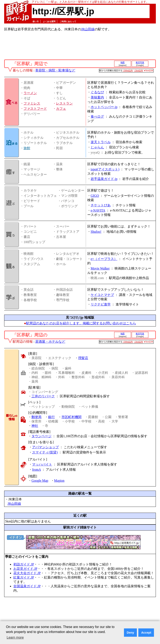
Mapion (59, 481)
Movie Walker (100, 268)
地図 (122, 62)
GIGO (95, 196)
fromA (36, 470)
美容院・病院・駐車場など (55, 70)
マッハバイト (42, 464)
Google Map (40, 481)
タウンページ (41, 436)
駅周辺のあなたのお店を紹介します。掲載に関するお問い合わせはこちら (81, 323)
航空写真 (140, 62)
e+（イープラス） (104, 259)
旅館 (27, 148)
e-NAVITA (98, 210)
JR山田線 (88, 29)
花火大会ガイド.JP (27, 573)
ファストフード (35, 109)
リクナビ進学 (101, 304)
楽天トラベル (101, 142)
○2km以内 (138, 71)
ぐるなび (97, 92)
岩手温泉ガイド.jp (104, 179)
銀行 (51, 417)
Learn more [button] (15, 637)
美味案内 (97, 97)
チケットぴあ (101, 205)
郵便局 (36, 417)
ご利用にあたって (68, 22)
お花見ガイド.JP (25, 569)
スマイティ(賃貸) (45, 452)
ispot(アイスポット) (105, 169)
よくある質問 (49, 22)
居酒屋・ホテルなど (50, 342)
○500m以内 (128, 71)
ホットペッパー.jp (104, 107)
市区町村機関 (71, 417)
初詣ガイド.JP (24, 564)
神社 (35, 426)
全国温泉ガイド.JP (27, 586)
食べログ (97, 116)
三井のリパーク (43, 396)
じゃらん (97, 147)
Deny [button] (130, 633)
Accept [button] (146, 633)
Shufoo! (96, 232)
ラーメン (30, 93)
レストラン (64, 103)
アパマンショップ (45, 447)
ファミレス (32, 103)
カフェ (61, 109)
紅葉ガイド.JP (24, 577)
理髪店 (83, 358)
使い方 (36, 22)
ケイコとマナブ (102, 295)
